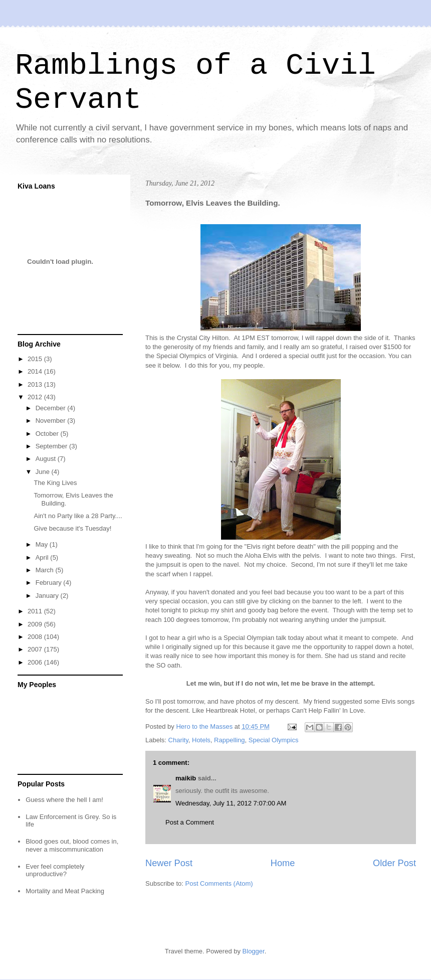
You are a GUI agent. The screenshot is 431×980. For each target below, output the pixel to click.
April (43, 557)
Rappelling (229, 740)
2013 (36, 384)
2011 (36, 611)
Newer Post (169, 863)
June (44, 472)
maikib (186, 778)
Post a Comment (190, 822)
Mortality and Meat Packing (65, 891)
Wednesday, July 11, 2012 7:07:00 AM (231, 803)
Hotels (201, 740)
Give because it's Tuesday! (72, 528)
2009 (36, 624)
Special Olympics (274, 740)
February (50, 583)
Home (283, 863)
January (48, 596)
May (43, 544)
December (52, 408)
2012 (36, 397)
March (46, 570)
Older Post (394, 863)
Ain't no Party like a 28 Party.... (78, 516)
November (52, 421)
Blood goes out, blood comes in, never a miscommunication (72, 845)
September (52, 446)
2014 (36, 371)
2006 (36, 662)
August (47, 459)
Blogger (254, 951)
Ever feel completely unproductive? (55, 870)
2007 (36, 649)
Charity (178, 740)
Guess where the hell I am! (64, 800)
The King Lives (55, 483)
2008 (36, 637)
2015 (36, 359)
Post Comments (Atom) (219, 883)
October (48, 434)
